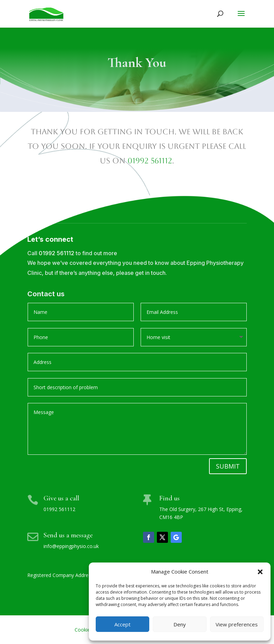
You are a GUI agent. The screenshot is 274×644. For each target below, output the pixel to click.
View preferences (237, 624)
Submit (228, 466)
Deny (180, 624)
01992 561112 (150, 161)
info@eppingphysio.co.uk (71, 546)
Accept (122, 624)
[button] (260, 572)
